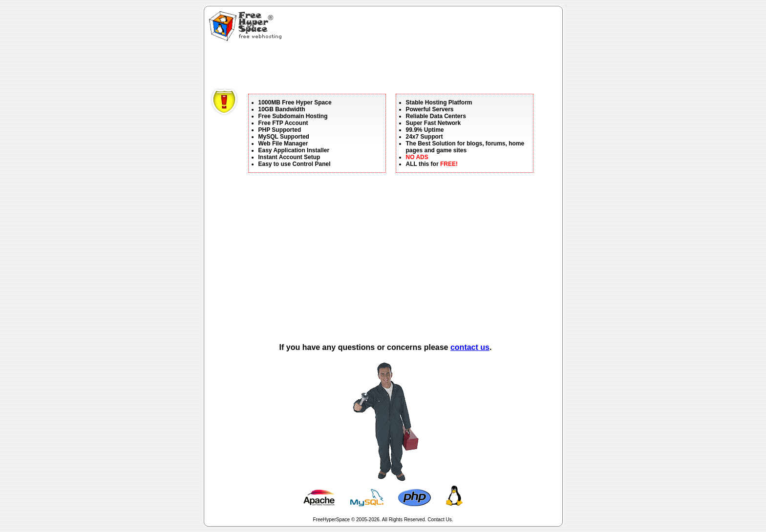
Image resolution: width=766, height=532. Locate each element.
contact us (470, 347)
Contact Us (439, 520)
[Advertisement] (388, 66)
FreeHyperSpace (332, 520)
